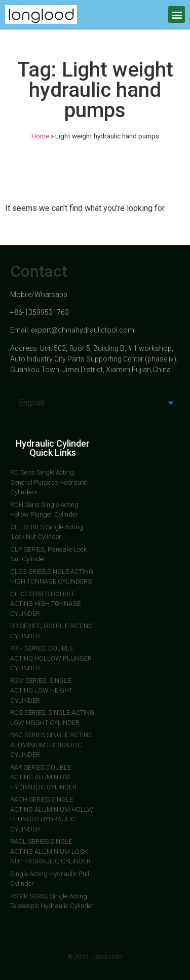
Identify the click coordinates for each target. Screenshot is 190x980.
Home (40, 136)
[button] (177, 14)
